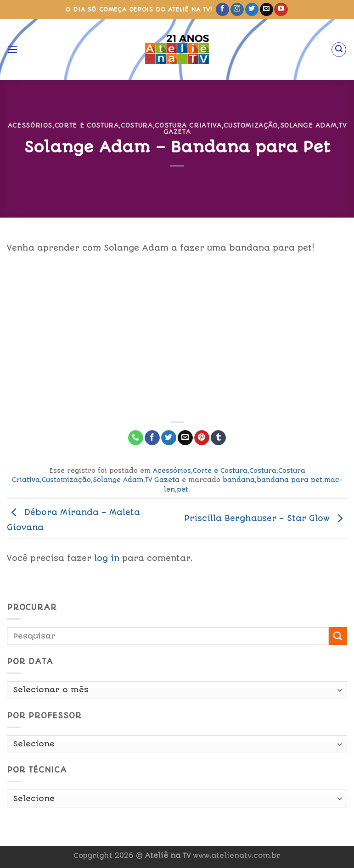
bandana (239, 480)
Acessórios (30, 125)
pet (183, 489)
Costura (137, 125)
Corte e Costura (87, 125)
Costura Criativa (188, 125)
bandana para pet (289, 480)
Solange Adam (309, 125)
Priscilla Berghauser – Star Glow (266, 518)
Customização (251, 125)
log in (107, 558)
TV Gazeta (162, 480)
